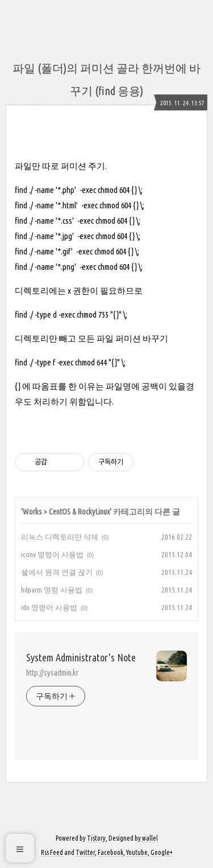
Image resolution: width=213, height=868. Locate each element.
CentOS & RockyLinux (79, 512)
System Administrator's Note (81, 657)
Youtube (137, 852)
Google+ (162, 852)
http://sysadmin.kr (52, 673)
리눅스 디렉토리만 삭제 (60, 537)
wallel (150, 838)
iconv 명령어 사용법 (52, 554)
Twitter (85, 852)
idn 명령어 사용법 (49, 607)
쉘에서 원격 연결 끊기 (57, 572)
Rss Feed (52, 852)
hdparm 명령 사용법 (52, 590)
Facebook (110, 852)
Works (32, 512)
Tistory (96, 838)
